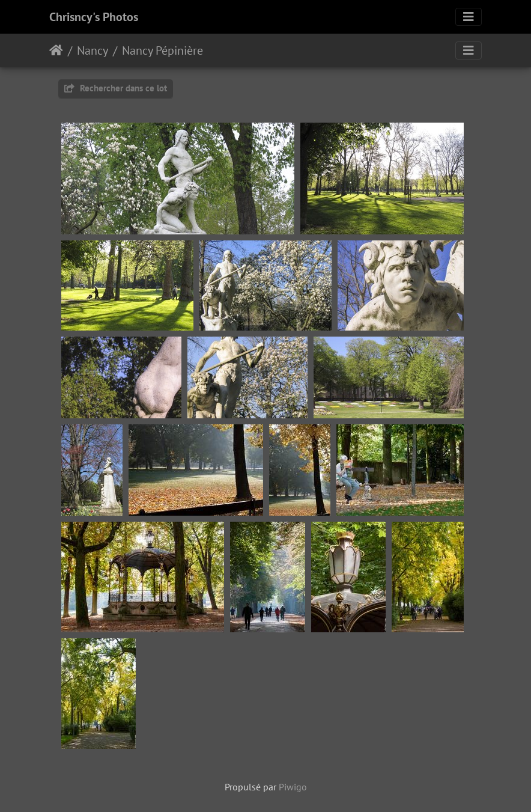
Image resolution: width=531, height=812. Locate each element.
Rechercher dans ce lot (116, 88)
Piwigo (293, 787)
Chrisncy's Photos (94, 17)
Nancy (93, 50)
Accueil (56, 50)
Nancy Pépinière (162, 50)
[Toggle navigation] (469, 17)
